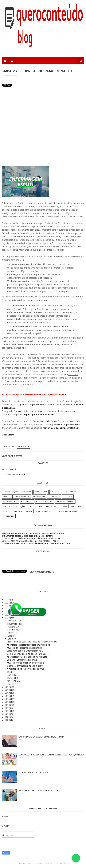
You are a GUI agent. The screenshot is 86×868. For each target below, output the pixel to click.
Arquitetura (41, 492)
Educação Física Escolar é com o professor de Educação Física (52, 755)
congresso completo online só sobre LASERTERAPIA (43, 404)
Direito (7, 497)
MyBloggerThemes (57, 864)
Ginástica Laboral (65, 502)
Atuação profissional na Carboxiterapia (26, 663)
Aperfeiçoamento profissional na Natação (27, 657)
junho (10, 639)
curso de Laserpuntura (31, 411)
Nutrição (20, 506)
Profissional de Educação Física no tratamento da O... (33, 642)
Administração (11, 492)
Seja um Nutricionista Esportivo (22, 660)
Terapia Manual (43, 511)
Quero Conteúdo (41, 421)
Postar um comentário (16, 474)
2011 (8, 711)
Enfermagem (24, 447)
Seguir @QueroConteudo (42, 572)
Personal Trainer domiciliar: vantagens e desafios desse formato (33, 533)
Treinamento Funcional (66, 511)
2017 (8, 693)
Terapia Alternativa (23, 511)
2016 (8, 696)
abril (10, 675)
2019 (8, 687)
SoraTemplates (38, 864)
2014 (8, 702)
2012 (8, 708)
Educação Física (22, 497)
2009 (8, 717)
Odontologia (36, 506)
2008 (8, 720)
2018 (8, 690)
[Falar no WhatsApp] (76, 858)
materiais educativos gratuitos (61, 428)
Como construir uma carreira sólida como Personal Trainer (30, 541)
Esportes (68, 497)
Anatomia (26, 492)
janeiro (11, 684)
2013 (8, 705)
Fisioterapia (27, 502)
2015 (8, 699)
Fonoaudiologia (44, 502)
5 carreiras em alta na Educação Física (39, 791)
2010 (8, 714)
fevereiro (12, 681)
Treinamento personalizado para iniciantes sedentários (28, 536)
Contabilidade (70, 492)
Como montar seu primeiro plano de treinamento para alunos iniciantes (36, 543)
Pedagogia (51, 506)
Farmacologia (10, 502)
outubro (12, 627)
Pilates (64, 506)
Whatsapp (62, 424)
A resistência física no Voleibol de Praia (26, 669)
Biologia (55, 492)
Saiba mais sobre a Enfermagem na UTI (26, 651)
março (11, 678)
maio (10, 672)
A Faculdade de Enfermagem (34, 773)
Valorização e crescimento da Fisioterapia (42, 737)
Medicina (8, 506)
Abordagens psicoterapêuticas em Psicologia (29, 645)
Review (6, 511)
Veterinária (9, 516)
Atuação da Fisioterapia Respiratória (24, 648)
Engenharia (54, 497)
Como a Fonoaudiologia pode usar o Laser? (28, 654)
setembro (12, 630)
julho (10, 636)
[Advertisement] (24, 108)
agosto (11, 633)
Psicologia (76, 506)
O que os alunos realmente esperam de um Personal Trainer (31, 538)
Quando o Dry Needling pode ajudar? (25, 666)
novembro (13, 624)
